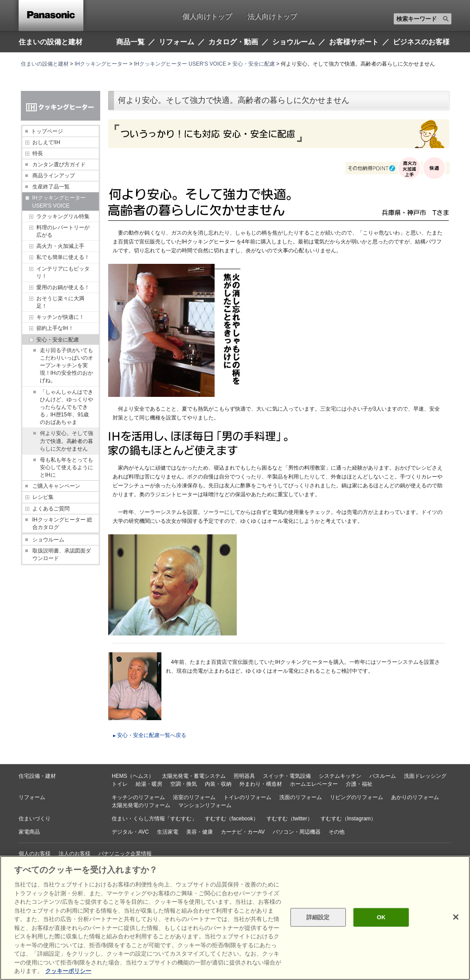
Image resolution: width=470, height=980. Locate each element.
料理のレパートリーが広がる (63, 231)
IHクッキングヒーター (101, 64)
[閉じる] (456, 917)
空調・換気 (184, 784)
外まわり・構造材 (261, 784)
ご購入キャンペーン (56, 486)
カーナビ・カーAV (243, 832)
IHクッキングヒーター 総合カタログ (62, 523)
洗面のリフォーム (301, 797)
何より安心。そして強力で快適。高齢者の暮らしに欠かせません (67, 441)
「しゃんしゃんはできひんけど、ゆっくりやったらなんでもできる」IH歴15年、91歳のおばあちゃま (67, 407)
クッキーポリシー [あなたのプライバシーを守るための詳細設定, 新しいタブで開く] (68, 971)
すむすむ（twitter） (290, 819)
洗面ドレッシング (425, 776)
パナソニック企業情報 (125, 854)
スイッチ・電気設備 (287, 776)
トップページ (47, 131)
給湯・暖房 (149, 784)
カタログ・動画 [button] (233, 42)
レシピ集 (43, 497)
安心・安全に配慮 (254, 64)
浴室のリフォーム (194, 797)
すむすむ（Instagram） (348, 819)
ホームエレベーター (314, 784)
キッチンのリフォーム (138, 797)
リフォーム (32, 797)
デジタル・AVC (130, 832)
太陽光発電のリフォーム (141, 805)
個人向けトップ (207, 16)
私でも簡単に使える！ (63, 257)
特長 (38, 153)
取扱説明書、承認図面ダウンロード (62, 555)
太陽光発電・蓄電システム (194, 776)
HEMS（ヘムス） (133, 776)
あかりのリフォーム (415, 797)
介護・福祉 (359, 784)
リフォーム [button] (176, 42)
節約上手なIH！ (55, 328)
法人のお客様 (74, 854)
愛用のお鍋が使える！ (63, 287)
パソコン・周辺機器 (297, 832)
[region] (235, 918)
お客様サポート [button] (354, 42)
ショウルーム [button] (294, 42)
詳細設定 (318, 917)
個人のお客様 (35, 854)
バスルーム (383, 776)
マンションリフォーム (205, 805)
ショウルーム (48, 540)
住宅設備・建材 (37, 776)
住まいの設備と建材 (51, 42)
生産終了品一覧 (51, 187)
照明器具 (244, 776)
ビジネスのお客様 (421, 42)
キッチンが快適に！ (60, 317)
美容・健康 (200, 832)
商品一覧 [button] (130, 42)
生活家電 (168, 832)
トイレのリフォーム (247, 797)
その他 (337, 832)
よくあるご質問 (51, 509)
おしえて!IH (46, 142)
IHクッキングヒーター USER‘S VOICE (180, 64)
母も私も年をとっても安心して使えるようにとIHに (67, 467)
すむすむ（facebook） (232, 819)
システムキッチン (340, 776)
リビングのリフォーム (356, 797)
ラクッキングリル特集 (63, 216)
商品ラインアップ (54, 176)
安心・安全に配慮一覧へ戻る (152, 735)
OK (381, 917)
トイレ (120, 784)
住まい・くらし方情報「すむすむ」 (154, 819)
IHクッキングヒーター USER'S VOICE (59, 202)
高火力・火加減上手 (60, 246)
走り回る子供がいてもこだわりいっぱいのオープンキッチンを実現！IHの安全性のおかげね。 (67, 366)
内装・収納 (218, 784)
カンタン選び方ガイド (59, 165)
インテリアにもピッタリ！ (63, 272)
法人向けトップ (272, 16)
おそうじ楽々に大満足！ (60, 302)
